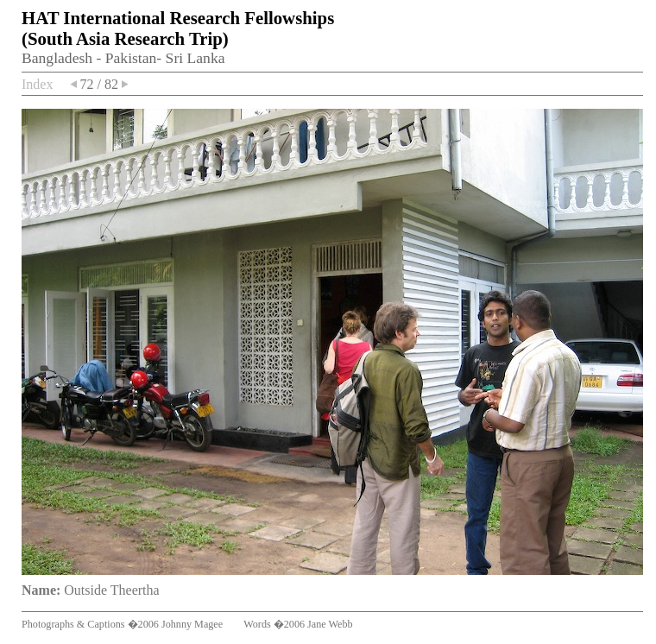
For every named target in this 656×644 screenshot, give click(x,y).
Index (37, 84)
